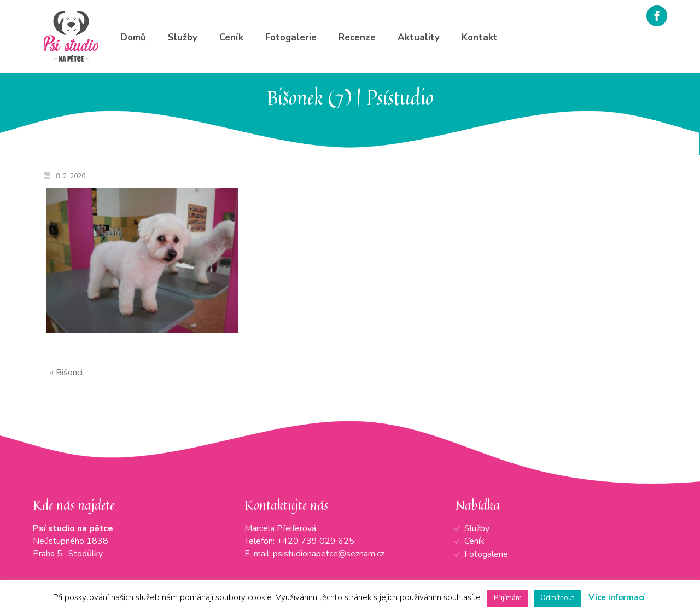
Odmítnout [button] (557, 598)
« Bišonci (66, 373)
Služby (477, 528)
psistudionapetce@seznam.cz (329, 554)
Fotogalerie (486, 554)
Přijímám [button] (508, 598)
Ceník (474, 541)
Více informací (617, 597)
